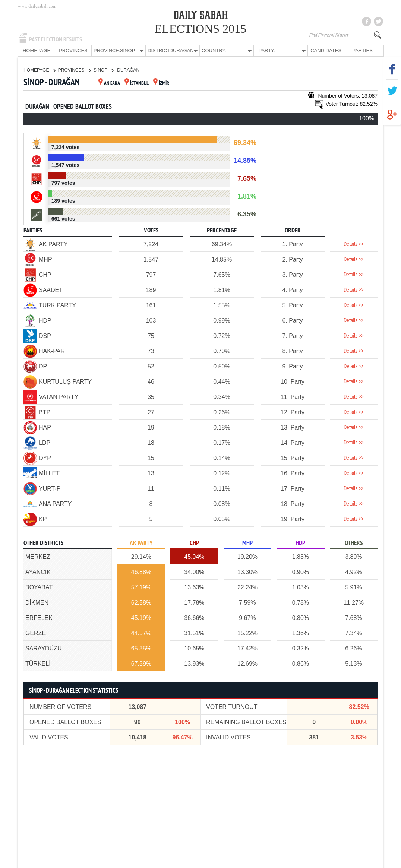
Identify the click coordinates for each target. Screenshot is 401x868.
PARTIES (362, 50)
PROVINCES (73, 50)
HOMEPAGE (37, 50)
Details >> (354, 244)
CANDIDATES (326, 50)
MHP (247, 543)
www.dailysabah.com (37, 6)
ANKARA (109, 83)
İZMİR (161, 83)
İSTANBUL (137, 83)
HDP (300, 543)
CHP (194, 543)
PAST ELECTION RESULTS (56, 39)
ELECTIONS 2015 (200, 29)
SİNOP (103, 70)
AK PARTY (141, 543)
